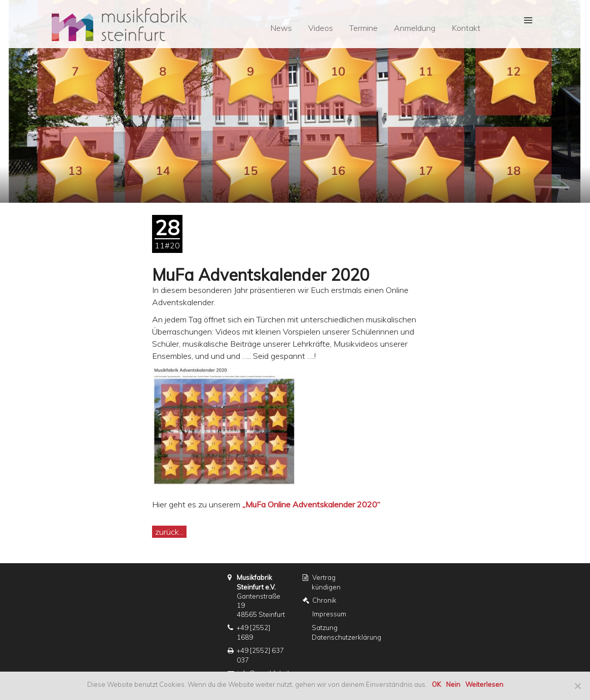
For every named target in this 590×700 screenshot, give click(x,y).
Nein (453, 684)
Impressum (329, 614)
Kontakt (466, 28)
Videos (321, 28)
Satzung (325, 628)
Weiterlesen (484, 684)
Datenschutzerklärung (346, 637)
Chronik (324, 600)
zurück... (169, 532)
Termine (363, 28)
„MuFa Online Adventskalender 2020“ (311, 504)
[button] (525, 21)
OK (436, 684)
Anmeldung (415, 28)
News (281, 28)
